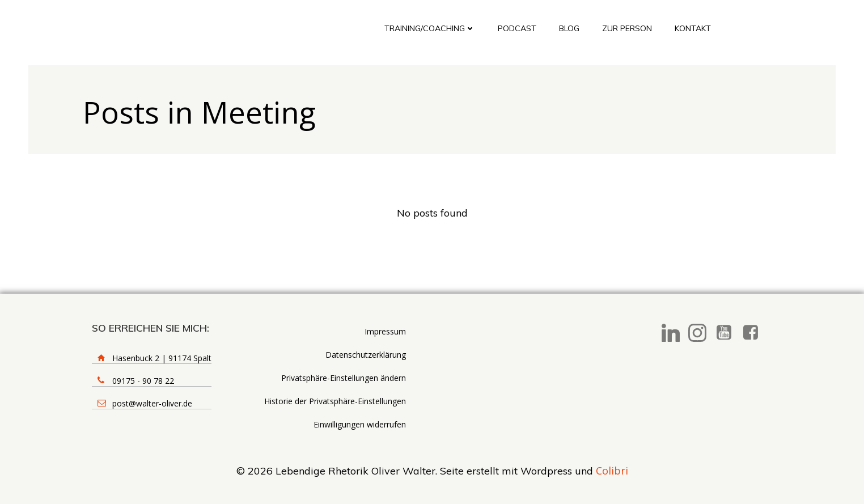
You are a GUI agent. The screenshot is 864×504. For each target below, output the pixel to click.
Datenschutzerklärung (366, 355)
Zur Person (627, 28)
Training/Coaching (430, 28)
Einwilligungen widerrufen (360, 424)
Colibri (612, 471)
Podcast (517, 28)
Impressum (385, 331)
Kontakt (693, 28)
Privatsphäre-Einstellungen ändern (344, 378)
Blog (569, 28)
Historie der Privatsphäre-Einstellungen (335, 401)
